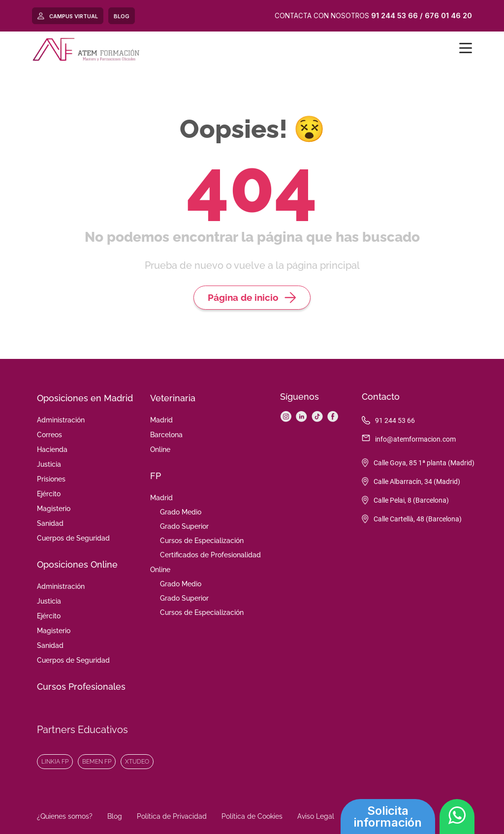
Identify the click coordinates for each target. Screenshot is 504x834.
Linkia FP (55, 762)
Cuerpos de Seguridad (73, 538)
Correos (49, 435)
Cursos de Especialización (202, 541)
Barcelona (166, 435)
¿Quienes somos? (65, 816)
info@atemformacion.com (415, 439)
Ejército (49, 494)
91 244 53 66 (394, 16)
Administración (61, 420)
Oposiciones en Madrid (85, 398)
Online (160, 449)
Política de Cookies (252, 816)
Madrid (161, 420)
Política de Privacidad (172, 816)
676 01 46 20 (448, 16)
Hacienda (52, 449)
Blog (115, 816)
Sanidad (50, 523)
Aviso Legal (316, 816)
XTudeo (137, 762)
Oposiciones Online (77, 564)
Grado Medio (181, 512)
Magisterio (54, 509)
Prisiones (51, 479)
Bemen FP (97, 762)
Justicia (49, 464)
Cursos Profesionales (81, 687)
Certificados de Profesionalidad (210, 555)
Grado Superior (184, 526)
